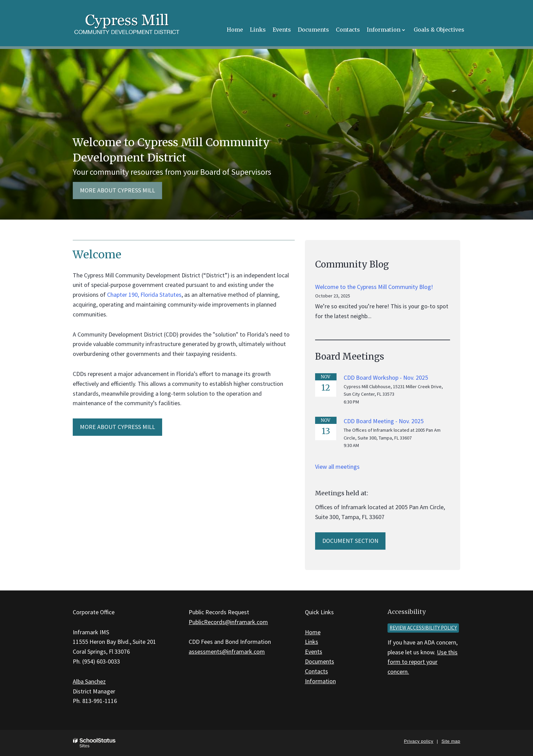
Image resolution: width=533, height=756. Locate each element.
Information (320, 681)
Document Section (350, 541)
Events (314, 651)
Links (312, 642)
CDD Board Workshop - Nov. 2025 (386, 377)
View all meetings (337, 467)
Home (313, 632)
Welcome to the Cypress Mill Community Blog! (374, 287)
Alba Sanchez (89, 681)
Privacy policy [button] (418, 741)
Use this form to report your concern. (423, 662)
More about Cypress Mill (117, 190)
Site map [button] (451, 741)
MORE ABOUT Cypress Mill (117, 427)
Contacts (316, 671)
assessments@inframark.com (227, 651)
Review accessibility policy (423, 628)
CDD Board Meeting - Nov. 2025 (384, 421)
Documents (320, 661)
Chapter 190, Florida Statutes (144, 295)
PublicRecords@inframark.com (228, 622)
